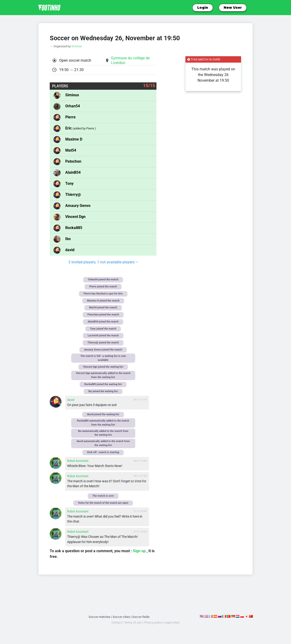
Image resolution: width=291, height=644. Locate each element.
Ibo (68, 239)
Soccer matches (100, 617)
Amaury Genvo (78, 206)
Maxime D (74, 139)
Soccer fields (141, 617)
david (70, 250)
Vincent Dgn (75, 217)
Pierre (70, 117)
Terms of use (133, 622)
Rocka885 (74, 228)
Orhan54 (73, 106)
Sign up (140, 551)
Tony (69, 183)
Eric (69, 128)
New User (233, 8)
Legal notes (172, 622)
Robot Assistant (78, 461)
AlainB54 (73, 172)
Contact (117, 622)
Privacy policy (153, 622)
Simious (77, 46)
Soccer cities (121, 617)
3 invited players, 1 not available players (103, 262)
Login (203, 8)
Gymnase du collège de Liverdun (130, 60)
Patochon (73, 161)
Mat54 (71, 150)
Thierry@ (73, 195)
